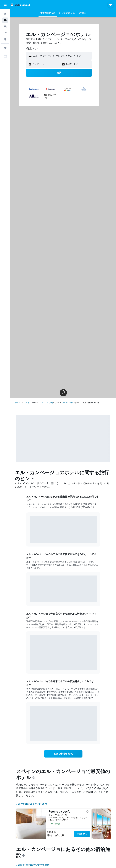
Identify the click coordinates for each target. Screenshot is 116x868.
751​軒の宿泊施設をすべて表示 (33, 865)
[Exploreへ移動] (5, 39)
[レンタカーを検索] (5, 27)
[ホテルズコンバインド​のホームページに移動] (20, 5)
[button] (5, 5)
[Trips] (5, 48)
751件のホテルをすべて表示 (32, 804)
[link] (63, 754)
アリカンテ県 (68, 403)
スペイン (28, 403)
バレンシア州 (47, 403)
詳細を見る (82, 834)
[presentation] (34, 778)
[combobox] (33, 49)
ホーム (18, 403)
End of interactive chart (30, 538)
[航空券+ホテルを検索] (5, 33)
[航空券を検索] (5, 14)
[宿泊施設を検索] (5, 20)
